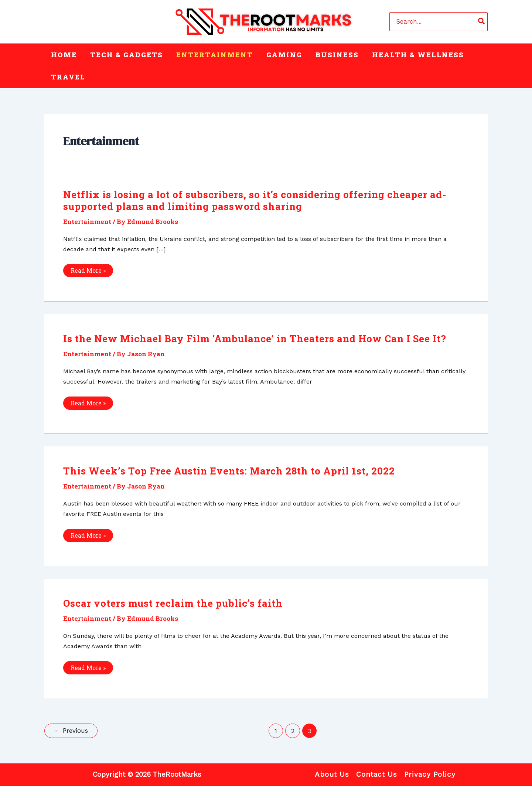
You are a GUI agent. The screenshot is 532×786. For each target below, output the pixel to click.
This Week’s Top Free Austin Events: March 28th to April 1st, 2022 (229, 471)
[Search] (482, 21)
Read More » (88, 272)
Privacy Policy (430, 774)
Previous (71, 731)
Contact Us (377, 774)
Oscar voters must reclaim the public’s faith (173, 603)
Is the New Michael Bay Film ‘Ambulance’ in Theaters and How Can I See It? (255, 338)
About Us (332, 774)
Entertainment (87, 222)
